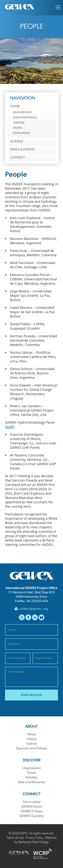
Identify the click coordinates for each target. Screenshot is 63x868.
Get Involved (32, 802)
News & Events (23, 150)
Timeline (19, 123)
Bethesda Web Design (34, 842)
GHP (10, 427)
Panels (32, 773)
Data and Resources (32, 782)
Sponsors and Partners (32, 748)
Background (22, 112)
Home (15, 106)
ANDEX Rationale (25, 118)
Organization (32, 768)
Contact (17, 158)
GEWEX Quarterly (32, 816)
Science (17, 142)
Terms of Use (15, 838)
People (18, 128)
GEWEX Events (32, 807)
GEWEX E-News (32, 811)
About (32, 734)
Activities (32, 778)
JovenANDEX (22, 133)
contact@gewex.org (34, 609)
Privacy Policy (34, 838)
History (32, 739)
